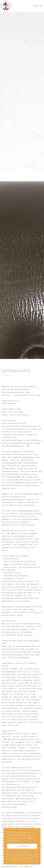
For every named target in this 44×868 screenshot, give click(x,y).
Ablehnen (22, 852)
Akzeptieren (22, 846)
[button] (38, 6)
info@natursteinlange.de (19, 415)
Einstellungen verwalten (22, 858)
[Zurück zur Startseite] (6, 6)
